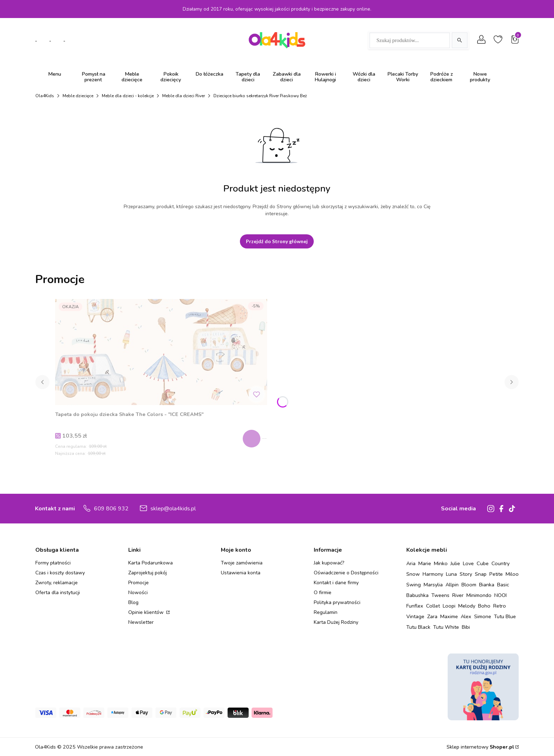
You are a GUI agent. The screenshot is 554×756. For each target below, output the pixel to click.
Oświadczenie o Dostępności (346, 573)
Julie (455, 563)
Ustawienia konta (241, 573)
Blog (133, 602)
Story (466, 574)
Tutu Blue (505, 616)
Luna (451, 574)
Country (500, 563)
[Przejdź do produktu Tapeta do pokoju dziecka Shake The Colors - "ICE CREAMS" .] (161, 352)
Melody (467, 606)
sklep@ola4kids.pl (173, 509)
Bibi (466, 627)
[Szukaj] (460, 40)
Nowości (138, 593)
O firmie (323, 593)
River (458, 595)
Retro (500, 606)
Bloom (469, 585)
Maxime (449, 616)
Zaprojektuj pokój (148, 573)
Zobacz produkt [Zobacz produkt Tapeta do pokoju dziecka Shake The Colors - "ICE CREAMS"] (257, 439)
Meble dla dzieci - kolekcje (128, 96)
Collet (433, 606)
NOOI (500, 595)
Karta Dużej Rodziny (336, 622)
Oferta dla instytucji (58, 593)
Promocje (138, 583)
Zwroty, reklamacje (57, 583)
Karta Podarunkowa (151, 563)
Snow (413, 574)
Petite (496, 574)
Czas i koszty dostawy (60, 573)
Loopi (449, 606)
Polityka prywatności (337, 602)
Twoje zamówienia (242, 563)
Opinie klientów (147, 612)
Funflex (415, 606)
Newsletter (141, 622)
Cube (483, 563)
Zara (432, 616)
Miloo (512, 574)
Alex (466, 616)
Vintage (415, 616)
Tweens (440, 595)
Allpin (452, 585)
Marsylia (433, 585)
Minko (441, 563)
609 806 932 (111, 509)
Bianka (487, 585)
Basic (503, 585)
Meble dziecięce (78, 96)
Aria (411, 563)
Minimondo (479, 595)
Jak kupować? (329, 563)
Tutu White (446, 627)
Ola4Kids (45, 96)
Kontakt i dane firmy (336, 583)
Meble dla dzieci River (184, 96)
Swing (414, 585)
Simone (483, 616)
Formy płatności (53, 563)
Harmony (433, 574)
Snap (481, 574)
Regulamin (326, 612)
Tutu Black (418, 627)
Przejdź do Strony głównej (277, 241)
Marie (425, 563)
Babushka (417, 595)
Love (468, 563)
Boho (484, 606)
